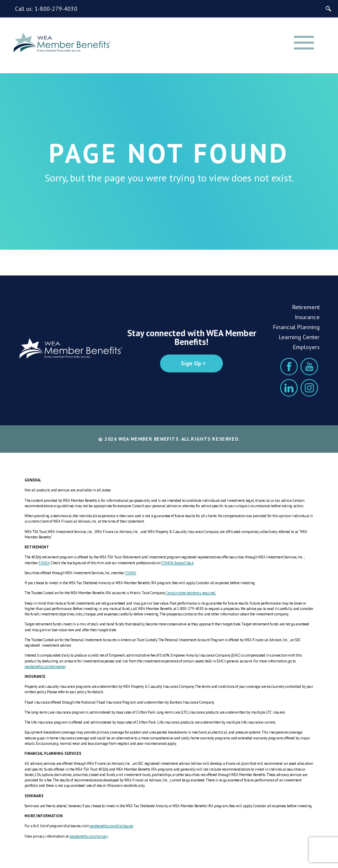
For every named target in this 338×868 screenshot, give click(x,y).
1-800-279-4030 (56, 9)
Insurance (307, 317)
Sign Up (191, 363)
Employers (306, 347)
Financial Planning (296, 327)
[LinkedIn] (289, 388)
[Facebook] (289, 367)
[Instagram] (309, 388)
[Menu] (304, 42)
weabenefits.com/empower (45, 666)
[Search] (328, 9)
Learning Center (299, 337)
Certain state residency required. (191, 593)
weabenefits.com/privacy (89, 836)
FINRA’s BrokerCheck (178, 563)
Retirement (306, 307)
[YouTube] (309, 367)
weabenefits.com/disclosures (111, 826)
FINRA (44, 563)
